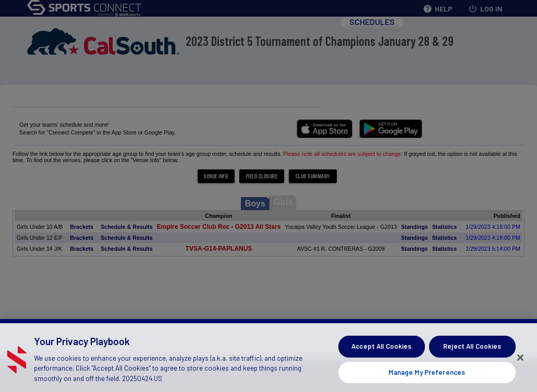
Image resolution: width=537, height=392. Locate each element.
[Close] (520, 364)
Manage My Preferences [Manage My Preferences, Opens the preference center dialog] (427, 378)
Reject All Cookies (472, 353)
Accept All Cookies (381, 353)
